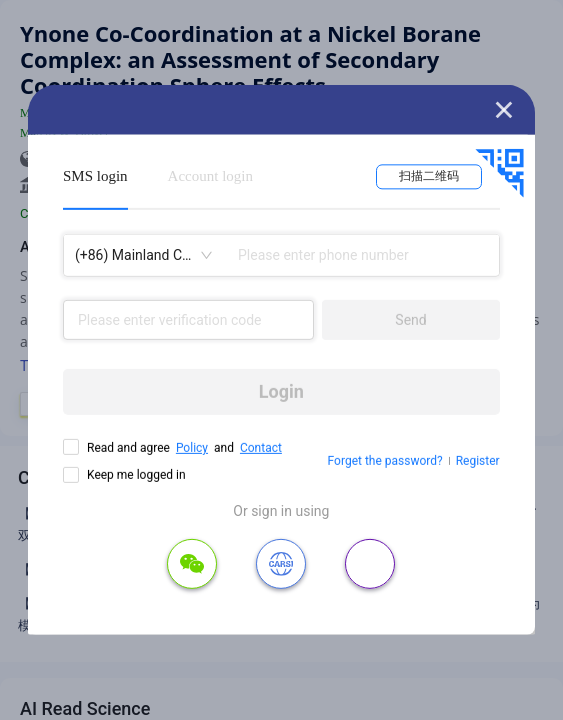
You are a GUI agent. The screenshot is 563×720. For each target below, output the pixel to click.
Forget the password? (385, 461)
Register (478, 461)
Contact (261, 448)
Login (281, 391)
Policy (192, 448)
